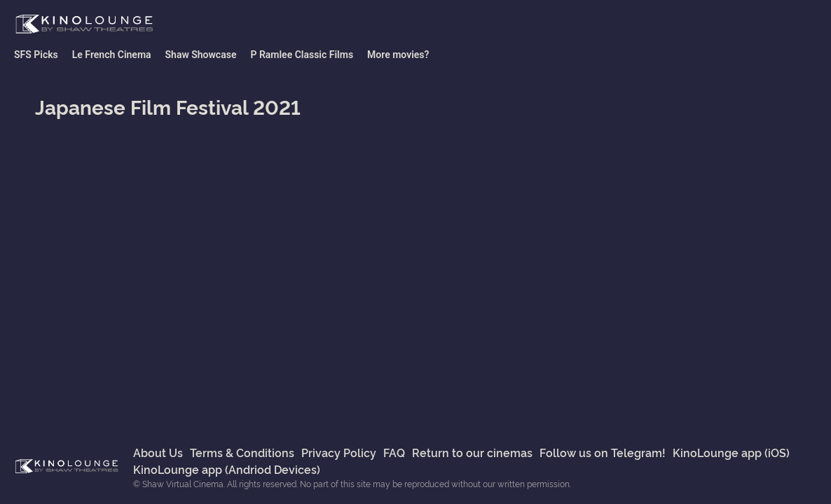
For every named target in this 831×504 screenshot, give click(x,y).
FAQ (394, 452)
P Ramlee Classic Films (302, 55)
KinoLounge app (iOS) (731, 452)
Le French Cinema (112, 55)
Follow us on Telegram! (603, 452)
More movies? (398, 55)
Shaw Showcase (201, 55)
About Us (158, 452)
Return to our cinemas (472, 452)
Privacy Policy (339, 452)
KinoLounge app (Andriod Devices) (227, 469)
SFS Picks (36, 55)
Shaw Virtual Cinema (84, 24)
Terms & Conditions (242, 452)
